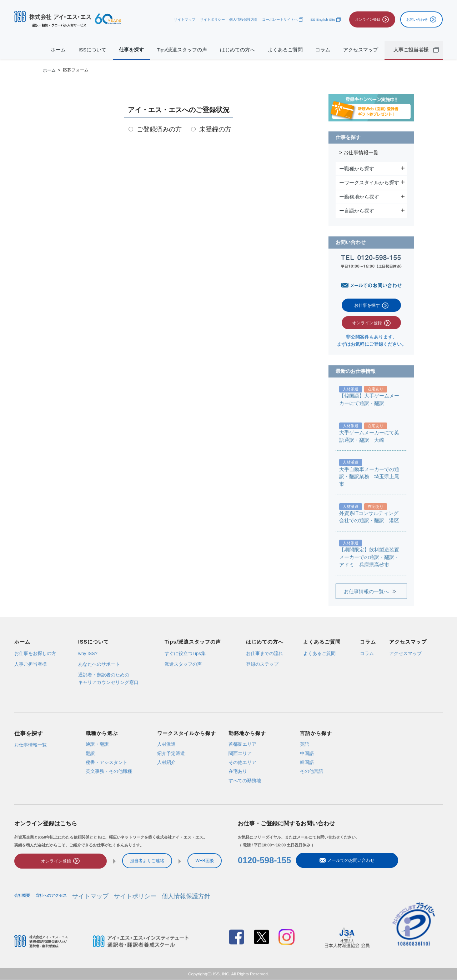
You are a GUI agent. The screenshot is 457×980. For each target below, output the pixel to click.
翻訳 (90, 753)
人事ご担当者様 (31, 664)
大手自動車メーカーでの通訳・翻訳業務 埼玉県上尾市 (369, 477)
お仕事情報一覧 (31, 744)
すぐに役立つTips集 (185, 653)
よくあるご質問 (285, 50)
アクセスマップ (361, 50)
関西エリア (240, 753)
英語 (305, 744)
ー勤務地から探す (360, 197)
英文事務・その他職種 (109, 771)
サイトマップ (185, 19)
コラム (323, 50)
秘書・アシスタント (107, 762)
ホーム (58, 50)
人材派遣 (166, 744)
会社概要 (22, 897)
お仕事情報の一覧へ (366, 592)
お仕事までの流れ (265, 653)
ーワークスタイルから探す (370, 182)
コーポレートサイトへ (280, 19)
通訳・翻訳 (97, 744)
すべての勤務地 (245, 780)
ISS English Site (322, 19)
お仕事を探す (367, 305)
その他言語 (312, 771)
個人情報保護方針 (243, 19)
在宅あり (238, 771)
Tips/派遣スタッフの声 (182, 50)
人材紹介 (166, 762)
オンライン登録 (367, 323)
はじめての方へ (237, 50)
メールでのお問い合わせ (331, 861)
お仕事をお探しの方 (35, 653)
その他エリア (242, 762)
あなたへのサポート (99, 664)
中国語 (307, 753)
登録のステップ (262, 664)
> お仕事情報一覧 (359, 153)
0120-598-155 (264, 861)
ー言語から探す (358, 211)
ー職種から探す (358, 169)
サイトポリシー (212, 19)
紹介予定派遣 (171, 753)
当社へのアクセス (51, 897)
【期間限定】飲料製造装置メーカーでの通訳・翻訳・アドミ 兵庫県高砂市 (369, 557)
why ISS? (88, 653)
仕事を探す (131, 50)
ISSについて (92, 50)
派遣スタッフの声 (183, 664)
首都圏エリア (242, 744)
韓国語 (307, 762)
